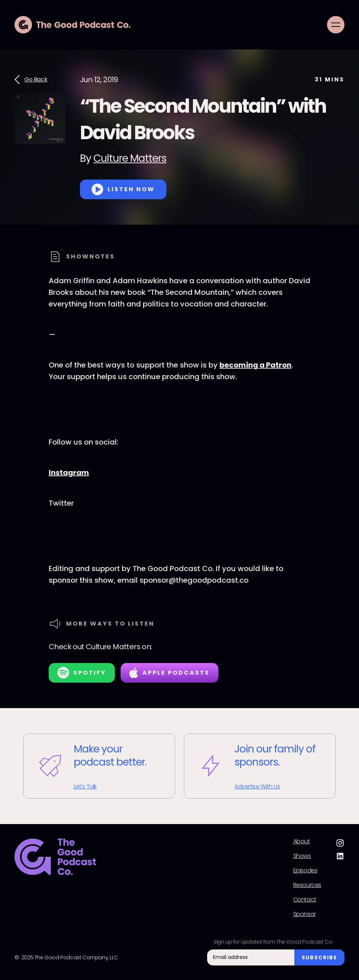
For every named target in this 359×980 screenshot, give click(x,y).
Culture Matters (130, 158)
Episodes (305, 871)
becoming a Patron (255, 365)
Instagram (69, 473)
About (302, 842)
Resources (307, 885)
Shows (302, 856)
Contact (305, 900)
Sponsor (304, 914)
